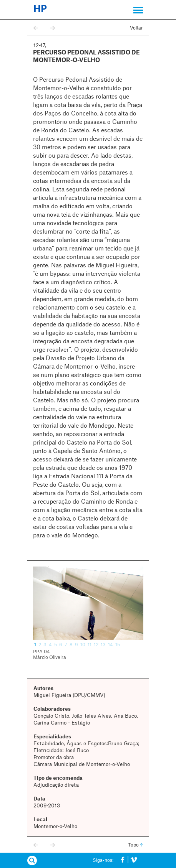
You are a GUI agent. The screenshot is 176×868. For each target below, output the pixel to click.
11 (90, 645)
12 (96, 645)
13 (103, 645)
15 (118, 645)
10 (83, 645)
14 (110, 645)
